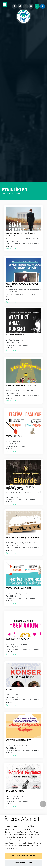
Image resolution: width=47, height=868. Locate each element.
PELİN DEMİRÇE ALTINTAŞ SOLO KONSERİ (22, 538)
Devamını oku (11, 249)
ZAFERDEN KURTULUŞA (15, 791)
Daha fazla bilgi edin (24, 863)
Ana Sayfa (6, 194)
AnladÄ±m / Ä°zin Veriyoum (24, 856)
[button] (5, 5)
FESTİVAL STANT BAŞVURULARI (18, 588)
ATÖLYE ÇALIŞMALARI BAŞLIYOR (18, 740)
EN (37, 6)
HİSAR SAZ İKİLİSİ (13, 690)
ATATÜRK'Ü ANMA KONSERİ (17, 335)
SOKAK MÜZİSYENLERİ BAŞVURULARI (21, 386)
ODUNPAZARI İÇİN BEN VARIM (18, 639)
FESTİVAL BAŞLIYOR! (14, 436)
